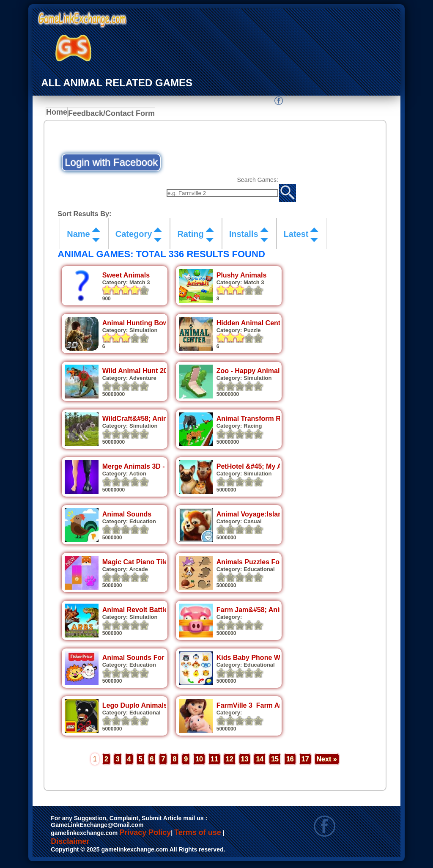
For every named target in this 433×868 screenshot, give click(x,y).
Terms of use (198, 835)
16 (290, 761)
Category (134, 236)
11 (214, 761)
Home (59, 115)
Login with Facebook (111, 163)
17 (305, 761)
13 (245, 761)
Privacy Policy (145, 835)
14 (260, 761)
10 (199, 761)
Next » (327, 761)
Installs (244, 236)
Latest (296, 236)
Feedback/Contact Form (110, 115)
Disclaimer (70, 844)
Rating (190, 236)
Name (78, 236)
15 (275, 761)
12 (230, 761)
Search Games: (256, 180)
